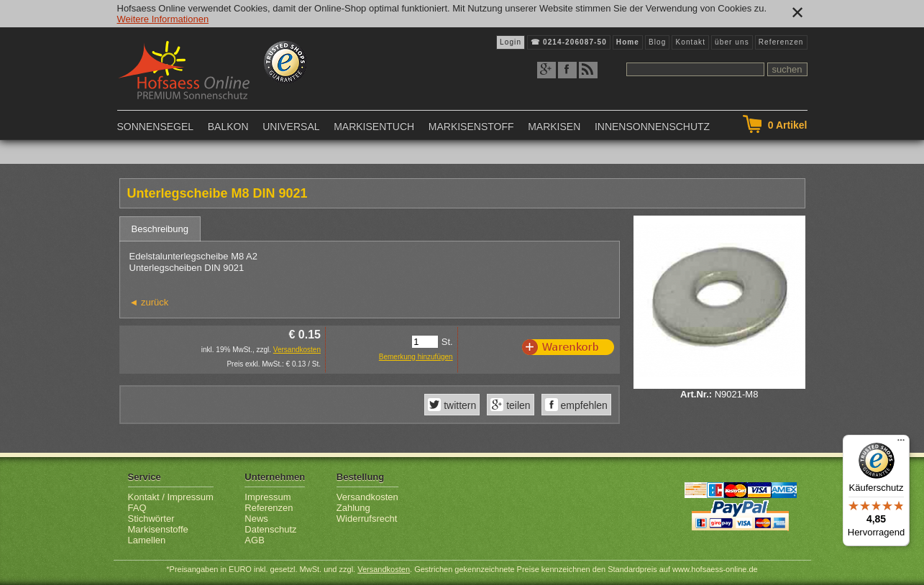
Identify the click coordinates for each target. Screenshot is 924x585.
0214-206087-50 (575, 42)
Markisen (554, 126)
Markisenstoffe (158, 529)
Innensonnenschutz (652, 126)
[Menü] (901, 443)
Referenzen (781, 42)
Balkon (228, 126)
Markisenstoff (471, 126)
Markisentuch (374, 126)
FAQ (137, 508)
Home (628, 42)
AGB (254, 540)
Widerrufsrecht (367, 519)
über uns (732, 42)
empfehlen (583, 405)
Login (511, 42)
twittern (458, 405)
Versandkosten (297, 350)
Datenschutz (270, 529)
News (256, 519)
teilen (517, 405)
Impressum (267, 497)
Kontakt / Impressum (171, 497)
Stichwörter (151, 519)
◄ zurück (149, 302)
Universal (291, 126)
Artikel (788, 125)
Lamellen (147, 540)
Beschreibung (160, 229)
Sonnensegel (156, 126)
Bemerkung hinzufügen (416, 357)
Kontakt (690, 42)
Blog (657, 42)
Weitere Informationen (163, 19)
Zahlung (353, 508)
